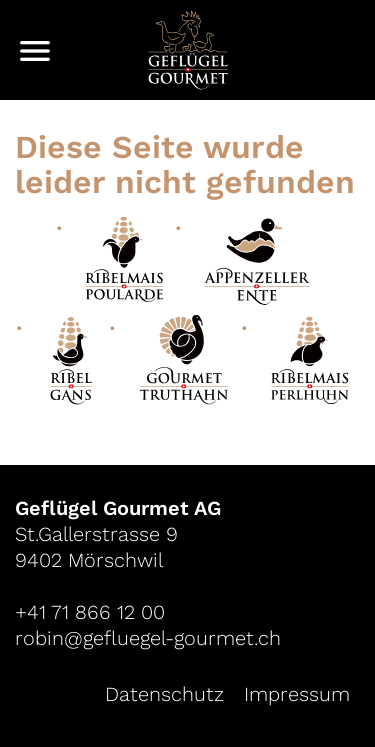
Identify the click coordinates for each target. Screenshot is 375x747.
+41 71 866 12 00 (90, 612)
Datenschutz (164, 694)
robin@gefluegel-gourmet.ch (148, 638)
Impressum (297, 694)
